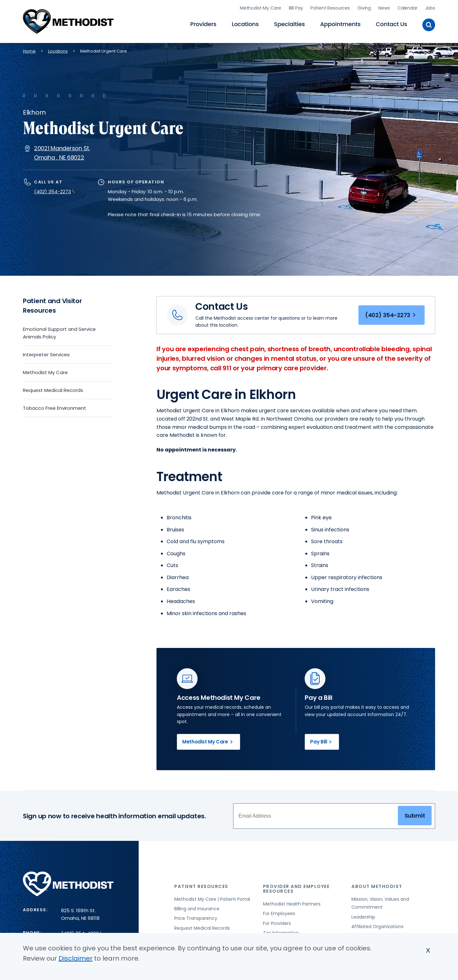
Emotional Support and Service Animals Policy (59, 333)
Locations (245, 24)
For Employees (279, 913)
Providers (203, 24)
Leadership (363, 917)
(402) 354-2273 (55, 192)
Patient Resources (330, 8)
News (384, 8)
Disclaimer (76, 958)
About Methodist (377, 886)
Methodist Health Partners (292, 904)
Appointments (340, 24)
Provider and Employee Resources (296, 889)
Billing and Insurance (197, 909)
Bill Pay (296, 8)
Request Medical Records (53, 390)
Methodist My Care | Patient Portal (212, 899)
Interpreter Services (46, 355)
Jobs (430, 8)
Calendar (408, 8)
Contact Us (392, 24)
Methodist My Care (260, 8)
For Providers (277, 923)
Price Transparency (196, 918)
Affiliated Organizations (378, 927)
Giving (364, 8)
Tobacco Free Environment (55, 408)
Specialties (290, 24)
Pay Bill (322, 742)
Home (29, 51)
